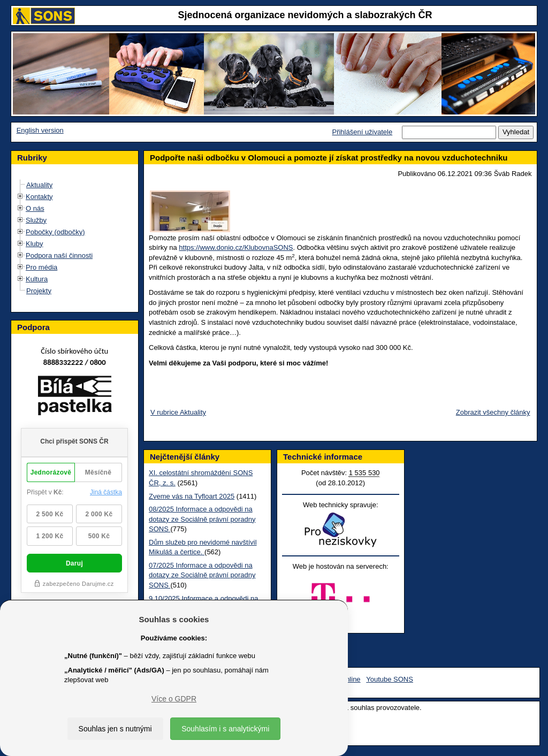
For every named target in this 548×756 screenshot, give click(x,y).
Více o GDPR (174, 699)
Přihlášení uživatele (362, 132)
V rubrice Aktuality (178, 412)
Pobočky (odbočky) (55, 232)
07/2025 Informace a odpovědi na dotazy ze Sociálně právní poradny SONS (202, 575)
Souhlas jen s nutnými (115, 729)
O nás (35, 208)
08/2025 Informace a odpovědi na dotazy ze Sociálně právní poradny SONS (202, 519)
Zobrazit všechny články (493, 412)
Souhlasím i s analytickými (225, 729)
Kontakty (39, 197)
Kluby (35, 244)
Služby (36, 220)
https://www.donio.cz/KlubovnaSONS (236, 247)
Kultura (37, 279)
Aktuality (39, 185)
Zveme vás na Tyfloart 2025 (192, 496)
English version (40, 130)
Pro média (41, 267)
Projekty (39, 291)
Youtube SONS (390, 679)
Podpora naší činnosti (59, 255)
